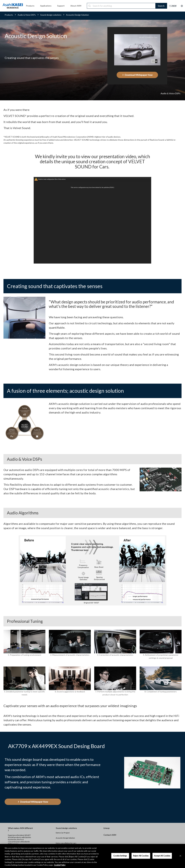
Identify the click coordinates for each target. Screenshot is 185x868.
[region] (92, 856)
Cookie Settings (120, 856)
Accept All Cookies (162, 856)
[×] (180, 856)
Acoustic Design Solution (65, 838)
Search (161, 6)
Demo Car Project (63, 833)
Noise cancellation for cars (66, 843)
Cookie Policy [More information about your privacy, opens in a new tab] (60, 865)
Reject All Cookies (141, 856)
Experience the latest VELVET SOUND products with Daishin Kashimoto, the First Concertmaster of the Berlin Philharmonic (19, 839)
